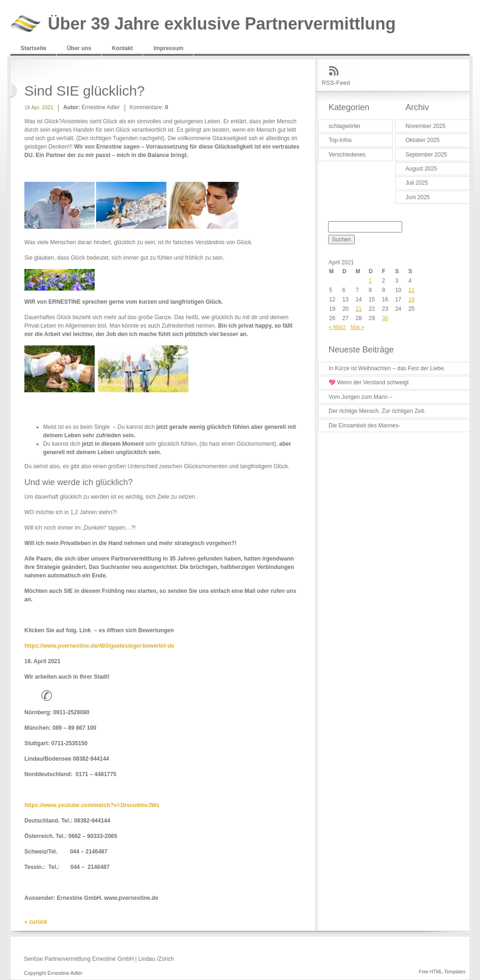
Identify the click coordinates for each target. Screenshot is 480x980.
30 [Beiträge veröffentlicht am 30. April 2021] (385, 318)
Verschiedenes (347, 155)
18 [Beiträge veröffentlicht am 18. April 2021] (411, 299)
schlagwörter (345, 126)
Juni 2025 (418, 197)
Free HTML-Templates (442, 972)
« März (337, 327)
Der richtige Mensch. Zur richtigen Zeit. (377, 411)
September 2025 (426, 155)
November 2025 (425, 126)
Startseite (34, 48)
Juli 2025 (417, 183)
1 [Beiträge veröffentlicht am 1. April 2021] (371, 281)
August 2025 (421, 169)
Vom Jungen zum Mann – (360, 397)
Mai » (357, 327)
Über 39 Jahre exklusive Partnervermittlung (222, 24)
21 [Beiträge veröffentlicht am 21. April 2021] (358, 309)
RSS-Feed (336, 83)
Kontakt (123, 48)
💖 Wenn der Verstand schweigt (369, 382)
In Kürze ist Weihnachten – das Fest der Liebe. (387, 368)
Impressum (168, 48)
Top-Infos (340, 140)
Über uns (79, 48)
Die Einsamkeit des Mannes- (364, 426)
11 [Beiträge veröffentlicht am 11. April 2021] (411, 290)
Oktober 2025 (423, 140)
